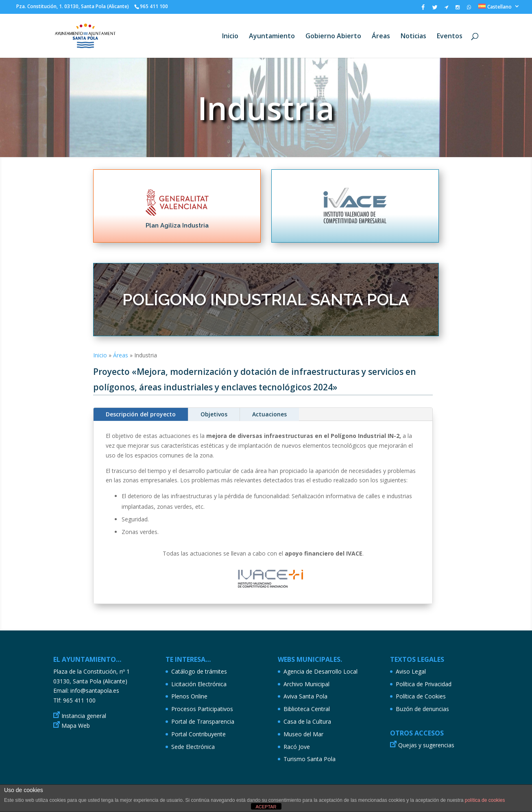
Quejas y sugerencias (426, 745)
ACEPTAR (266, 807)
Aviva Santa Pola (305, 696)
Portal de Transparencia (203, 721)
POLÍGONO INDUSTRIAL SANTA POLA (266, 299)
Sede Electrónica (193, 747)
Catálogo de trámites (199, 671)
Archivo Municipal (306, 684)
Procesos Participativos (202, 709)
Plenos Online (189, 696)
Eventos (450, 37)
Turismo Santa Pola (310, 759)
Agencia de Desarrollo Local (321, 671)
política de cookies (485, 800)
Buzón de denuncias (422, 709)
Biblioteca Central (307, 709)
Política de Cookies (421, 696)
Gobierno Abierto (333, 37)
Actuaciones (269, 414)
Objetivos (214, 414)
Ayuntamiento (272, 37)
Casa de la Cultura (307, 721)
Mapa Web (76, 726)
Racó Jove (297, 747)
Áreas (381, 37)
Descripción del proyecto (141, 414)
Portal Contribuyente (198, 734)
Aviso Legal (411, 671)
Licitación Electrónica (199, 684)
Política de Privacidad (424, 684)
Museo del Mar (303, 734)
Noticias (413, 37)
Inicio (230, 37)
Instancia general (84, 716)
